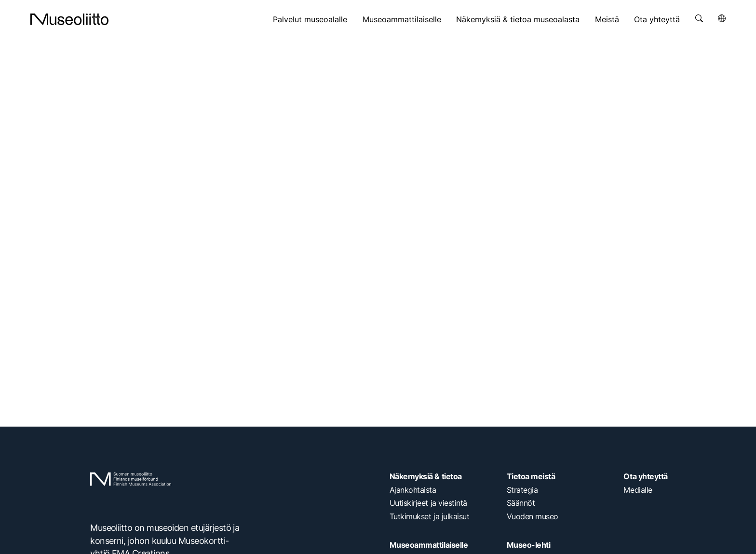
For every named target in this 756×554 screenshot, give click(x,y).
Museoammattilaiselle (402, 19)
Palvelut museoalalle (310, 19)
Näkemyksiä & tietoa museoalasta (518, 19)
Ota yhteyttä (657, 19)
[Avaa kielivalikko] (722, 18)
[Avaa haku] (699, 18)
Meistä (607, 19)
